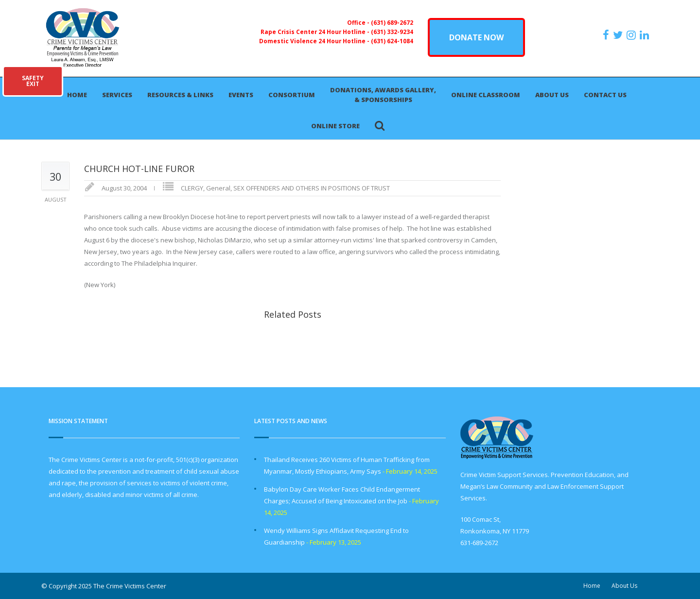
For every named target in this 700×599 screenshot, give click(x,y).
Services (117, 95)
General (218, 188)
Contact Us (605, 95)
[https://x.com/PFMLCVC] (619, 35)
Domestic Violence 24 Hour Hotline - (315, 41)
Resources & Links (180, 95)
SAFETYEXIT (33, 81)
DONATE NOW (476, 37)
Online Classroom (486, 95)
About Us (552, 95)
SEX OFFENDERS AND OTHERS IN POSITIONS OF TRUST (312, 188)
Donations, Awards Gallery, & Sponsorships (383, 95)
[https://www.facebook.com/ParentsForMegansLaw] (607, 35)
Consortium (292, 95)
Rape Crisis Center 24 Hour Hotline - (316, 32)
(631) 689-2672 (392, 22)
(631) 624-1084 (392, 41)
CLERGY (192, 188)
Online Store (335, 126)
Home (77, 95)
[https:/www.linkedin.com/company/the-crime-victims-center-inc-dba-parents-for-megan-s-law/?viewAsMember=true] (646, 35)
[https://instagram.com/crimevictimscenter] (632, 35)
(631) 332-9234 (392, 32)
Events (241, 95)
